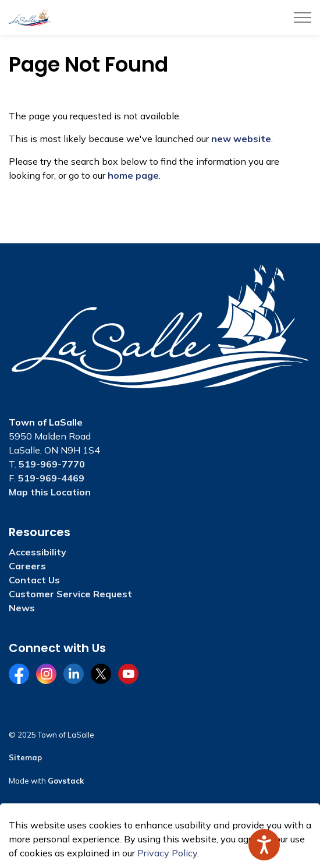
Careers (27, 566)
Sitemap (25, 757)
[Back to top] (160, 835)
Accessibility (38, 552)
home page (133, 175)
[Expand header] (303, 17)
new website (241, 139)
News (22, 608)
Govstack (66, 781)
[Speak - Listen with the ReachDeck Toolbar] (264, 845)
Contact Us (34, 580)
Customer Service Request (70, 594)
